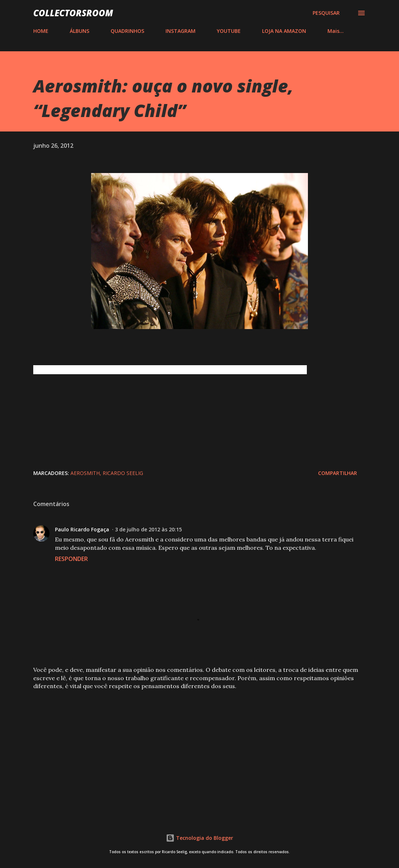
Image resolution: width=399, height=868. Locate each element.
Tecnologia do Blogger (199, 838)
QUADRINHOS (127, 31)
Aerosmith (85, 473)
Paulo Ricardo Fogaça (82, 529)
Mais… (336, 31)
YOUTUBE (229, 31)
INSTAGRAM (181, 31)
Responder (71, 559)
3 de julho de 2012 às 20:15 (148, 529)
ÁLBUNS (80, 31)
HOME (41, 31)
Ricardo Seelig (123, 473)
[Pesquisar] (326, 13)
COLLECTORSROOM (73, 13)
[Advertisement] (199, 752)
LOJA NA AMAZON (284, 31)
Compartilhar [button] (338, 473)
